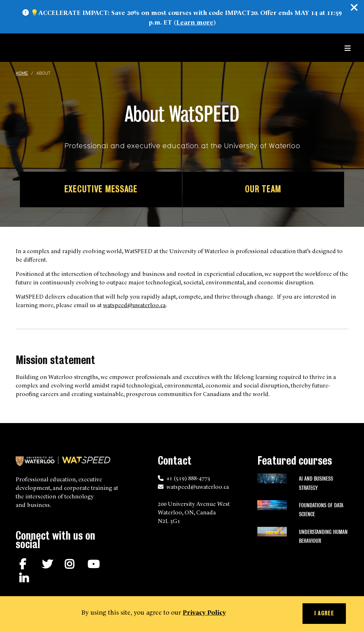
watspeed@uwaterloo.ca (134, 305)
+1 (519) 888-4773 (188, 478)
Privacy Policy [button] (204, 612)
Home (22, 74)
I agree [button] (324, 613)
